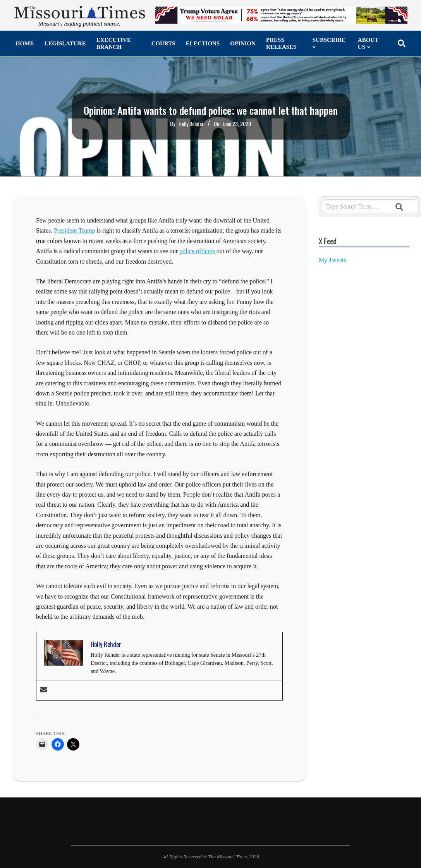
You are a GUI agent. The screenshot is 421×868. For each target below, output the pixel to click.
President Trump (74, 230)
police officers (197, 251)
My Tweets (333, 260)
